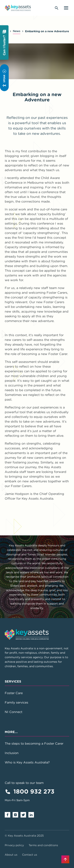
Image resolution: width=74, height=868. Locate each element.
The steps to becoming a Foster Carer (34, 743)
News (17, 31)
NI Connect (14, 712)
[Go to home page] (18, 8)
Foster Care (14, 693)
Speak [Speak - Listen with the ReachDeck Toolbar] (4, 78)
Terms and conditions (43, 845)
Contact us (30, 855)
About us (11, 855)
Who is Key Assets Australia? (27, 762)
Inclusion (12, 753)
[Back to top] (65, 859)
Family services (16, 702)
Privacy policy (14, 845)
